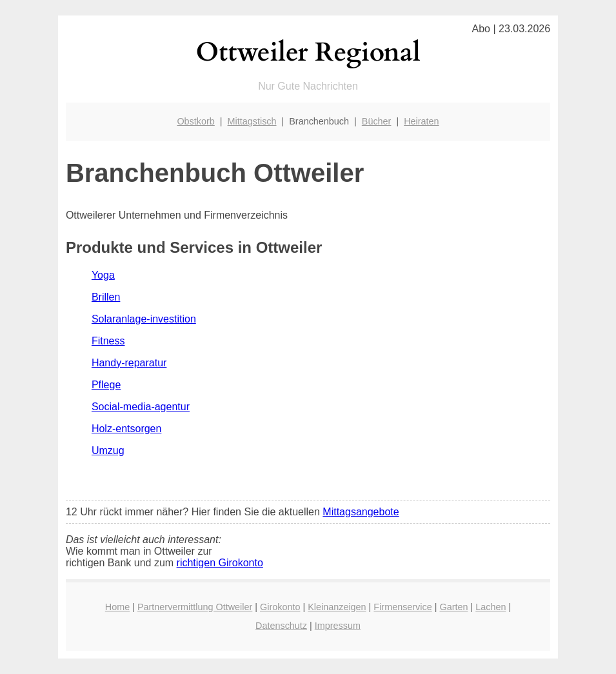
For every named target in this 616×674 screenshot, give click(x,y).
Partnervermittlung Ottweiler (195, 607)
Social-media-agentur (141, 407)
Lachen (491, 607)
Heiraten (421, 121)
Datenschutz (281, 626)
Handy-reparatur (129, 363)
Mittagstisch (252, 121)
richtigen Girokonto (220, 563)
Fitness (108, 341)
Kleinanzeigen (337, 607)
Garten (453, 607)
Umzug (108, 451)
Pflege (106, 385)
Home (117, 607)
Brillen (106, 297)
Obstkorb (195, 121)
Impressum (338, 626)
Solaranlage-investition (144, 319)
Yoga (103, 275)
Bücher (377, 121)
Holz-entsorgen (127, 429)
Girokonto (280, 607)
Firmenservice (402, 607)
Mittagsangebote (361, 512)
